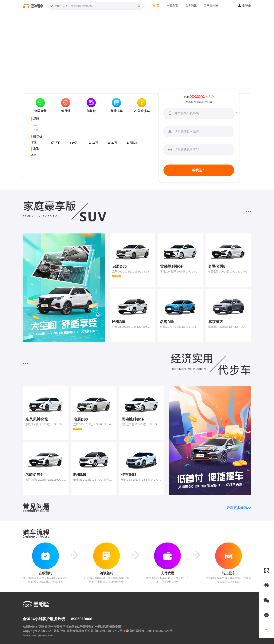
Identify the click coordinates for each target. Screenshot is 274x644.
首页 (156, 5)
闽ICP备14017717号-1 (110, 631)
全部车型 (172, 6)
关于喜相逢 (211, 6)
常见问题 (191, 6)
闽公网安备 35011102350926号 (151, 631)
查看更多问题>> (239, 508)
